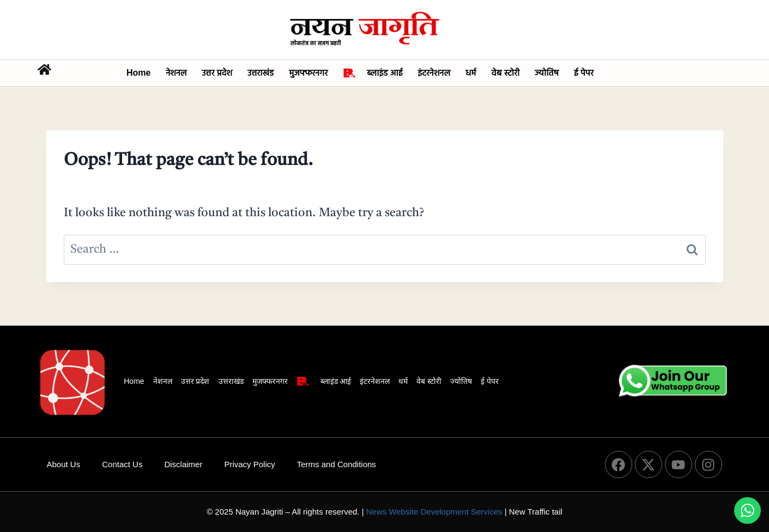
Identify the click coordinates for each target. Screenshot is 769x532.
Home (138, 73)
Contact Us (122, 464)
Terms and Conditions (337, 464)
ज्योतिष (547, 73)
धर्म (471, 73)
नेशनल (176, 73)
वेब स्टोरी (506, 73)
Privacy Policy (249, 464)
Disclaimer (183, 464)
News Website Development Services (434, 512)
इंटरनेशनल (434, 73)
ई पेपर (584, 73)
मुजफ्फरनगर (308, 73)
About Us (64, 464)
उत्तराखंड (261, 73)
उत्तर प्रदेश (217, 73)
